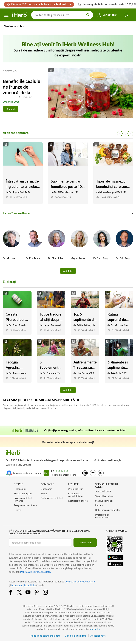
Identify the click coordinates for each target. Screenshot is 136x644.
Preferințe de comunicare (102, 516)
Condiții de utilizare (76, 636)
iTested (18, 510)
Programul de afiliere (25, 505)
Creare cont (85, 542)
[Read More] (68, 93)
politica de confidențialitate (80, 581)
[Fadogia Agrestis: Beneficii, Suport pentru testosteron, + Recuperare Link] (17, 361)
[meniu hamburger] (6, 15)
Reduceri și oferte (78, 501)
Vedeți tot (68, 271)
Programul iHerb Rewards (23, 499)
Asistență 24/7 (103, 491)
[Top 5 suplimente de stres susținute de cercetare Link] (85, 313)
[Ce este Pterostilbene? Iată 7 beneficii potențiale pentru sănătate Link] (17, 313)
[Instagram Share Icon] (48, 592)
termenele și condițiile (24, 585)
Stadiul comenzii (104, 501)
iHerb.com (28, 606)
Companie (46, 489)
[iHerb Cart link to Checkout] (126, 15)
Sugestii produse (104, 496)
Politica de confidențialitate (46, 636)
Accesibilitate (98, 636)
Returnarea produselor (108, 510)
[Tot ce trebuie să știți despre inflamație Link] (51, 313)
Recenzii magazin (23, 493)
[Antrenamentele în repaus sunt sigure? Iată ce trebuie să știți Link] (85, 361)
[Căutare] (62, 15)
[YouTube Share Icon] (30, 592)
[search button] (88, 15)
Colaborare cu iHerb (52, 498)
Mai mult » (95, 629)
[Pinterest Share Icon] (39, 592)
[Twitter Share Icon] (22, 592)
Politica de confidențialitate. (36, 572)
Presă (44, 493)
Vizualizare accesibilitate (75, 495)
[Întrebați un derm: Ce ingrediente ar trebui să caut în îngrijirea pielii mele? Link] (23, 173)
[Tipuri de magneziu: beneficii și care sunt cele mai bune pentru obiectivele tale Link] (113, 173)
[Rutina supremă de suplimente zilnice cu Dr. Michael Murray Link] (119, 313)
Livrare (99, 505)
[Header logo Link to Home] (19, 15)
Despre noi (20, 489)
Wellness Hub (76, 489)
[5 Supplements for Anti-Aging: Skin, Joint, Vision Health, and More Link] (51, 361)
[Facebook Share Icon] (13, 592)
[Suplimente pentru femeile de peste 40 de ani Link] (68, 173)
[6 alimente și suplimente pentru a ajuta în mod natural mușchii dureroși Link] (119, 361)
